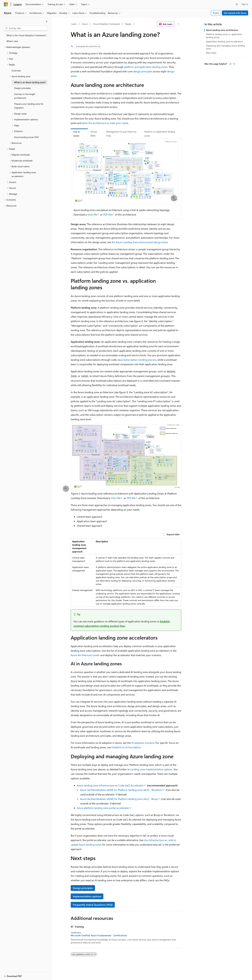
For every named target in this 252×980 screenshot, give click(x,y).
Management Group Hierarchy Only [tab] (121, 134)
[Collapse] (47, 22)
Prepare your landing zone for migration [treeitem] (29, 106)
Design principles (83, 888)
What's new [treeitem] (12, 41)
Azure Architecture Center (85, 655)
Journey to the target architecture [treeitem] (25, 96)
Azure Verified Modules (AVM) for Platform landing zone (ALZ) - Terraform (121, 790)
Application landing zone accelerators (224, 41)
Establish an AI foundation (126, 747)
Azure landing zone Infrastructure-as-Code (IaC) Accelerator (110, 785)
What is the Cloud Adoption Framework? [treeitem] (26, 35)
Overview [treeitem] (16, 71)
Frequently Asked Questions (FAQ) (93, 905)
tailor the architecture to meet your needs (105, 123)
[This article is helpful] (230, 64)
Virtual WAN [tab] (94, 134)
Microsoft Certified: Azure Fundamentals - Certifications (99, 935)
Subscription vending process (140, 360)
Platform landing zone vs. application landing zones (224, 36)
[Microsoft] (6, 4)
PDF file (107, 214)
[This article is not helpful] (234, 64)
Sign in (245, 4)
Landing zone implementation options (151, 769)
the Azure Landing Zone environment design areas (140, 242)
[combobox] (26, 28)
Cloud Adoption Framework (106, 24)
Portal (216, 13)
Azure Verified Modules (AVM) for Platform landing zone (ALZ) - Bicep (119, 799)
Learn (74, 24)
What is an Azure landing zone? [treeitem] (30, 82)
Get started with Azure (235, 13)
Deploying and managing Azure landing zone (225, 47)
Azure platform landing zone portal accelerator (103, 808)
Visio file (92, 214)
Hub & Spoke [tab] (76, 134)
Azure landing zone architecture (222, 30)
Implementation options (87, 896)
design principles (143, 71)
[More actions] (178, 24)
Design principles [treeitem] (22, 88)
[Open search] (237, 4)
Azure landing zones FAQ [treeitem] (26, 137)
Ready (128, 24)
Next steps (211, 53)
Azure (85, 24)
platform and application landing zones (146, 67)
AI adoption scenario (143, 743)
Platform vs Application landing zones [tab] (160, 134)
